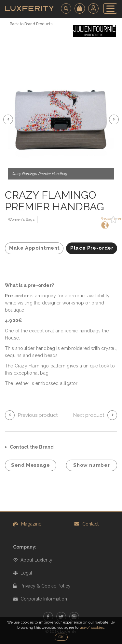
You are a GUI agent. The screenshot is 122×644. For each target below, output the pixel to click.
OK (61, 637)
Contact (90, 524)
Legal (26, 573)
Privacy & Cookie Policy (46, 586)
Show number (91, 465)
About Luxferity (36, 560)
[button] (8, 119)
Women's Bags (21, 219)
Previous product (38, 415)
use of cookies (92, 628)
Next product (89, 415)
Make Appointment (34, 248)
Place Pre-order (92, 248)
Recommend (104, 223)
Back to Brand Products (31, 24)
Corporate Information (44, 599)
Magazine (31, 524)
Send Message (31, 465)
